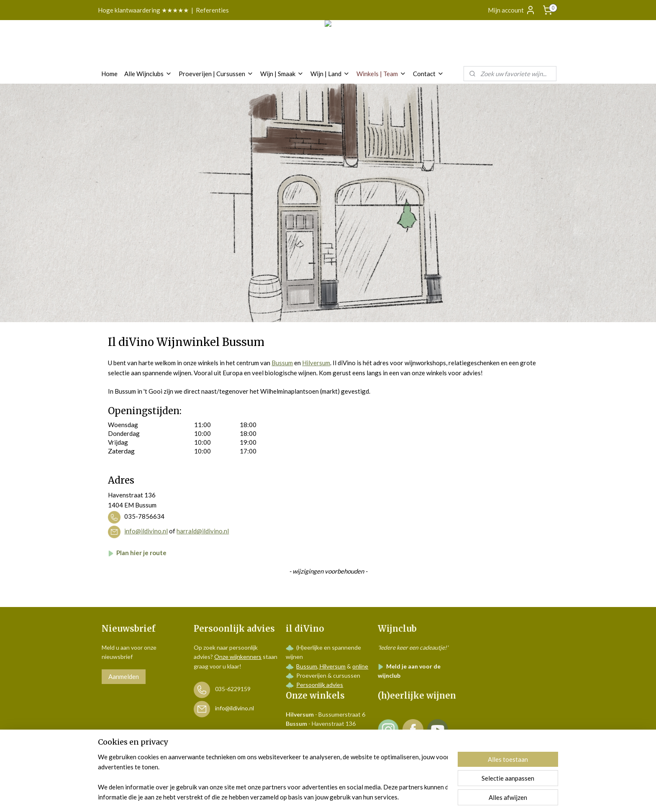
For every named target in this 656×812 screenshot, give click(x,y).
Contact (428, 74)
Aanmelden (124, 676)
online (360, 666)
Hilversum (316, 363)
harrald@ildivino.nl (203, 531)
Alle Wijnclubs (148, 74)
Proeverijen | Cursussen (216, 74)
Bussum (282, 363)
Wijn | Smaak (282, 74)
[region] (273, 777)
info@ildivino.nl (146, 531)
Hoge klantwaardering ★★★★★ (143, 10)
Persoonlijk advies (320, 685)
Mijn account (512, 10)
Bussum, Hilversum (321, 666)
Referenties (212, 10)
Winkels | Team (381, 74)
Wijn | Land (330, 74)
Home (109, 74)
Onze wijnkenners (238, 657)
